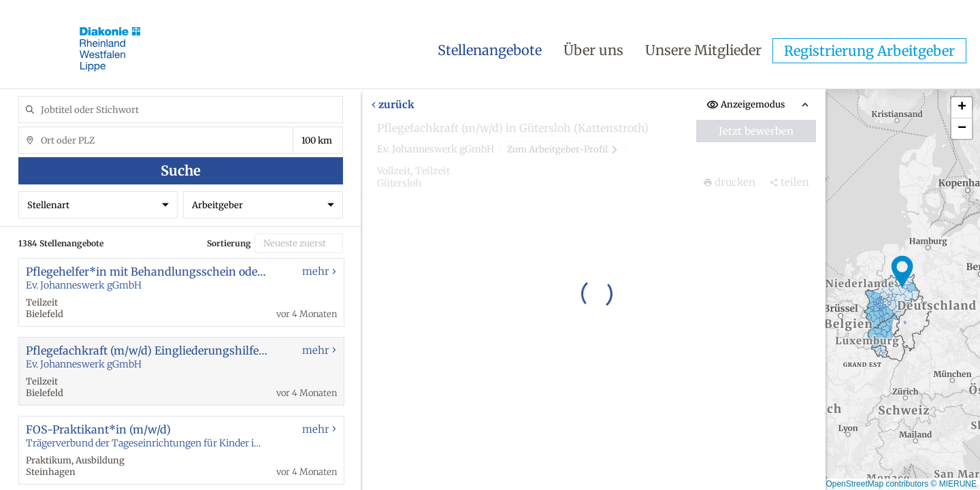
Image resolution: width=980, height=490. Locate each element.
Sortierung (229, 243)
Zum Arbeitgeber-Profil (563, 149)
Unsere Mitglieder (703, 50)
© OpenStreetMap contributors (873, 484)
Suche (181, 170)
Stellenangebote (490, 50)
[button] (902, 272)
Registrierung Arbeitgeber (869, 51)
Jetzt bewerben (756, 131)
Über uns (593, 50)
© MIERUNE (953, 484)
